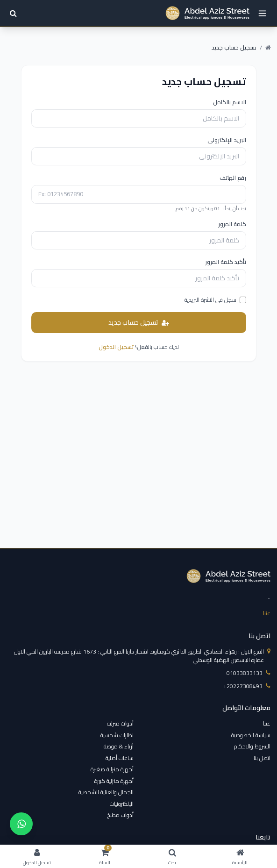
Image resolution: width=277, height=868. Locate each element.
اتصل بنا (262, 758)
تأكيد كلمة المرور (226, 262)
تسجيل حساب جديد (139, 322)
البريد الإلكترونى (227, 140)
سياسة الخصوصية (251, 735)
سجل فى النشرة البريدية (215, 300)
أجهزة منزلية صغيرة (112, 769)
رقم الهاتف (233, 178)
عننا (267, 613)
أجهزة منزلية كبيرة (114, 781)
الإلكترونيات (122, 804)
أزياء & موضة (119, 746)
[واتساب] (21, 824)
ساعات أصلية (120, 758)
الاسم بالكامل (230, 102)
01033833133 (249, 673)
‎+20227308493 (247, 686)
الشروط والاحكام (252, 746)
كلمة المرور (232, 224)
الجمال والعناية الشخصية (106, 792)
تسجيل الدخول (116, 347)
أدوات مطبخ (121, 815)
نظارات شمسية (117, 735)
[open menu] (262, 13)
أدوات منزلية (120, 723)
